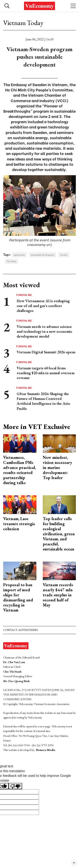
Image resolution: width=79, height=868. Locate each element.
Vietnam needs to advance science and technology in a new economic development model (44, 331)
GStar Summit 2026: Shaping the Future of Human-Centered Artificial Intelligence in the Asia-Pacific (44, 401)
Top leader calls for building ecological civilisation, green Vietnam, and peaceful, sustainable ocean (59, 534)
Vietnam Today (23, 23)
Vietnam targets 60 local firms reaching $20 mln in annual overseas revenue (46, 373)
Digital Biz (25, 295)
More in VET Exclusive (37, 427)
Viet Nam (11, 261)
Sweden (64, 255)
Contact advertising (21, 630)
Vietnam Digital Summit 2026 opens (46, 352)
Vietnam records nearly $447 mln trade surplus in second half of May (58, 595)
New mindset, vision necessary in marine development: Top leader (57, 467)
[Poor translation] (15, 786)
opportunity (19, 255)
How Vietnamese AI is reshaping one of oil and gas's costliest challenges (43, 306)
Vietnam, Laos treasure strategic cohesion (19, 524)
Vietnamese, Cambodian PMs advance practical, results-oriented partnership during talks (19, 470)
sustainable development (43, 255)
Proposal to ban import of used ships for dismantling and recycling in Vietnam (18, 597)
